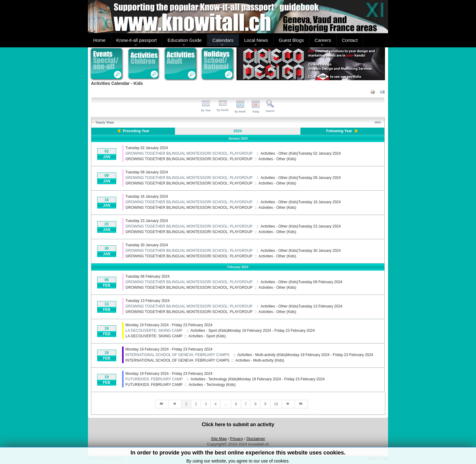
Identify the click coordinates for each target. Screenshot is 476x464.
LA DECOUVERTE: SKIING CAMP (154, 331)
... (226, 404)
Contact (350, 40)
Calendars (223, 40)
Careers (323, 40)
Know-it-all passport (137, 40)
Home (99, 40)
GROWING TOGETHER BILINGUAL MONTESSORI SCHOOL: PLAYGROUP (189, 153)
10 (276, 404)
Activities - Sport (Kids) (207, 336)
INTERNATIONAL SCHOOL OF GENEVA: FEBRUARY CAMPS (177, 355)
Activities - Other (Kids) (278, 159)
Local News (256, 40)
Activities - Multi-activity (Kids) (260, 360)
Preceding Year (136, 131)
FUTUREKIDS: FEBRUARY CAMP (154, 379)
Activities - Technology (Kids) (212, 385)
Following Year (339, 131)
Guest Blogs (292, 40)
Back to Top (378, 458)
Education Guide (185, 40)
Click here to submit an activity (238, 424)
